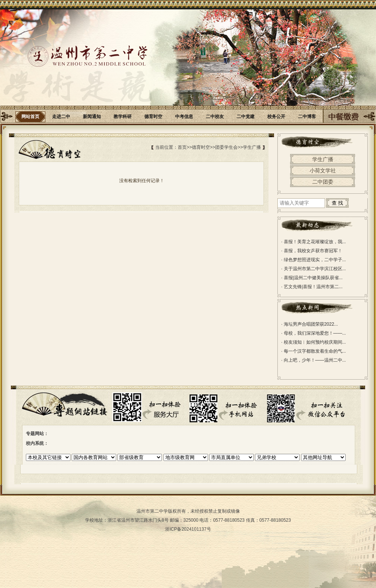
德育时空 (153, 117)
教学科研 (123, 117)
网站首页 (30, 117)
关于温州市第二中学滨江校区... (314, 269)
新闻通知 (92, 117)
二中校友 (215, 117)
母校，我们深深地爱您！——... (314, 333)
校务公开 (276, 117)
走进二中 (61, 117)
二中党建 (246, 117)
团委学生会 (226, 147)
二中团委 (323, 182)
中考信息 (184, 117)
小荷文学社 (323, 171)
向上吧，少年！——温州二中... (314, 360)
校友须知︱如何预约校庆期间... (314, 342)
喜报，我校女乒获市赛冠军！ (312, 251)
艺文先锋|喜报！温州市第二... (312, 287)
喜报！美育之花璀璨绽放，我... (314, 242)
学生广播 (252, 147)
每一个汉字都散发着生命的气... (314, 351)
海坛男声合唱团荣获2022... (309, 324)
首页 (182, 147)
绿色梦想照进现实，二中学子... (314, 260)
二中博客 (307, 117)
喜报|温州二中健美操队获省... (312, 278)
